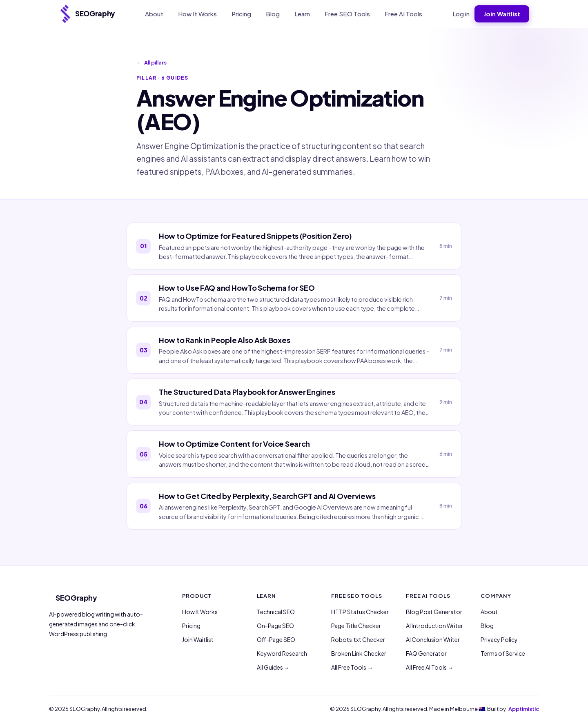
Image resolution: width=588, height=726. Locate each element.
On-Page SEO (275, 626)
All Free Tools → (352, 667)
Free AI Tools (403, 14)
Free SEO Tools (347, 14)
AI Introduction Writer (434, 626)
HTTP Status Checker (360, 612)
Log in (461, 14)
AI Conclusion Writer (433, 639)
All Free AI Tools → (430, 667)
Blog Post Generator (434, 612)
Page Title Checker (356, 626)
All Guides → (273, 667)
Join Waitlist (502, 14)
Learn (302, 14)
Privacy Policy (499, 639)
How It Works (197, 14)
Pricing (241, 14)
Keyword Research (282, 653)
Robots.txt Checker (358, 639)
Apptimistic (524, 709)
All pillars (151, 63)
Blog (273, 14)
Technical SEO (276, 612)
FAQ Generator (426, 653)
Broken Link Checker (359, 653)
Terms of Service (503, 653)
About (154, 14)
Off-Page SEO (276, 639)
